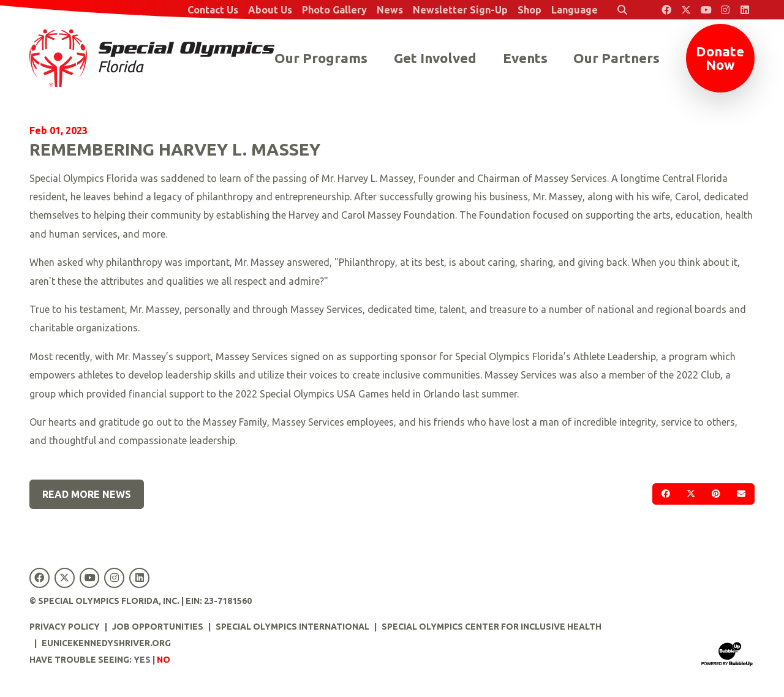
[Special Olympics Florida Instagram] (725, 10)
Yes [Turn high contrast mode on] (142, 660)
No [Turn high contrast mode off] (164, 660)
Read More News (87, 494)
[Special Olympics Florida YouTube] (706, 10)
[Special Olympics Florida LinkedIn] (745, 10)
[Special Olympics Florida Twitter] (686, 10)
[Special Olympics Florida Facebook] (666, 10)
